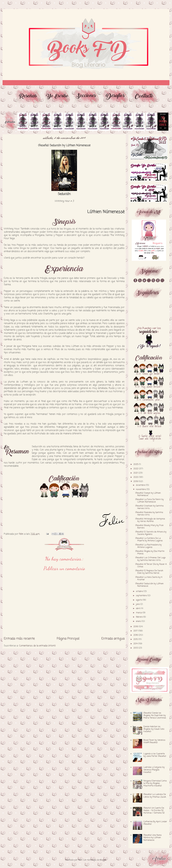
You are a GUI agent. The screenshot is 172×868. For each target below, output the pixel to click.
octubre (140, 591)
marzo (139, 613)
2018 (136, 627)
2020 (136, 477)
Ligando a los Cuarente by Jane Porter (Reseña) (155, 755)
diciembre (141, 485)
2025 (136, 464)
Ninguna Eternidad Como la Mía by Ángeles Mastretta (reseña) (155, 783)
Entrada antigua (113, 639)
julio (138, 604)
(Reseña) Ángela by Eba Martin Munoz (150, 553)
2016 (136, 635)
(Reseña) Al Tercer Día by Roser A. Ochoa (151, 566)
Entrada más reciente (19, 639)
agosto (139, 600)
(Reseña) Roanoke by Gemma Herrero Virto (149, 514)
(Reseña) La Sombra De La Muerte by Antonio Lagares (149, 540)
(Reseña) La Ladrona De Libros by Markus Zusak (155, 796)
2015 (136, 639)
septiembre (142, 596)
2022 (136, 469)
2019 (136, 482)
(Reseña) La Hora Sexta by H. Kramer (149, 579)
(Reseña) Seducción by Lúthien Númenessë (149, 585)
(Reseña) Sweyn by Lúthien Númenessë (148, 494)
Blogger (103, 860)
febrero (140, 617)
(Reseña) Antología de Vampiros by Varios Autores (150, 520)
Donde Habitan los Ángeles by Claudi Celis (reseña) (154, 729)
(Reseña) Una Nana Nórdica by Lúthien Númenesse (152, 838)
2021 (136, 473)
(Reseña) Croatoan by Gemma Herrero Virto (149, 507)
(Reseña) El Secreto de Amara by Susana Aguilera (151, 533)
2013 (136, 648)
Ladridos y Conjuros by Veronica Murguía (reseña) (154, 770)
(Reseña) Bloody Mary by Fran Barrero (149, 527)
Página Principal (68, 639)
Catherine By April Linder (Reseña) (155, 823)
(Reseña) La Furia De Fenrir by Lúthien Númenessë (150, 501)
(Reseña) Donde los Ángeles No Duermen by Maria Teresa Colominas (155, 716)
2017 (136, 631)
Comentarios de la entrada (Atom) (37, 646)
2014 (136, 644)
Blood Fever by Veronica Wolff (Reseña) (154, 741)
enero (139, 621)
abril (138, 609)
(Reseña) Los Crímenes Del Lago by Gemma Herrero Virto (150, 559)
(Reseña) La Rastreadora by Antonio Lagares (149, 546)
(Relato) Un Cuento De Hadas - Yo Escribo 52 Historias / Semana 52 (154, 811)
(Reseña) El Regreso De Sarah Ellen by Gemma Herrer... (149, 572)
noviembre (141, 489)
